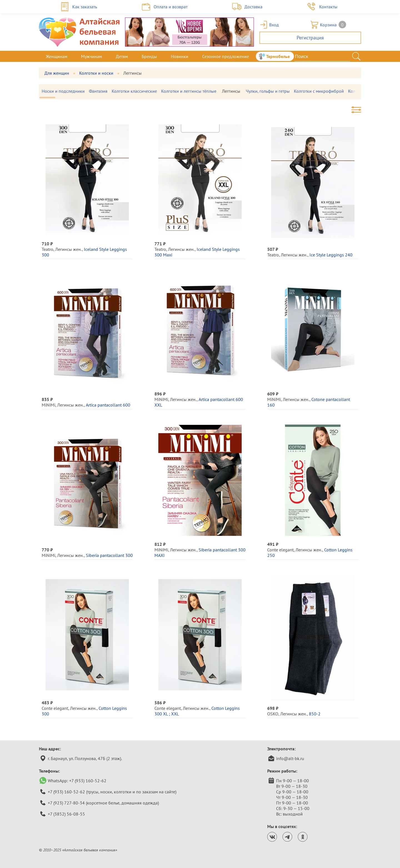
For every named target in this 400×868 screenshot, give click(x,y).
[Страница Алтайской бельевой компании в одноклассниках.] (303, 837)
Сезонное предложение (226, 56)
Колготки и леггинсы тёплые (192, 91)
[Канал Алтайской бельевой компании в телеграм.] (287, 837)
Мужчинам (92, 56)
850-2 (315, 714)
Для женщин (57, 73)
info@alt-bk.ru (290, 758)
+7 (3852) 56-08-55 (66, 814)
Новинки (180, 56)
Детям (122, 56)
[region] (200, 92)
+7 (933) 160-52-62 (88, 781)
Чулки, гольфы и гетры (271, 91)
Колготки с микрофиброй (322, 91)
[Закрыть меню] (361, 56)
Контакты (328, 7)
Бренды (149, 56)
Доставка (253, 7)
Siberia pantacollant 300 (109, 555)
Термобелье (278, 56)
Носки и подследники (66, 91)
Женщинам (57, 56)
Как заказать (85, 7)
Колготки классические (137, 91)
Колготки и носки (96, 73)
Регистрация (310, 38)
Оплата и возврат (171, 7)
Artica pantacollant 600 (108, 405)
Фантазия (101, 91)
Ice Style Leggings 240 (331, 255)
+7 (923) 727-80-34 (66, 803)
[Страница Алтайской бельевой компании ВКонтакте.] (272, 837)
